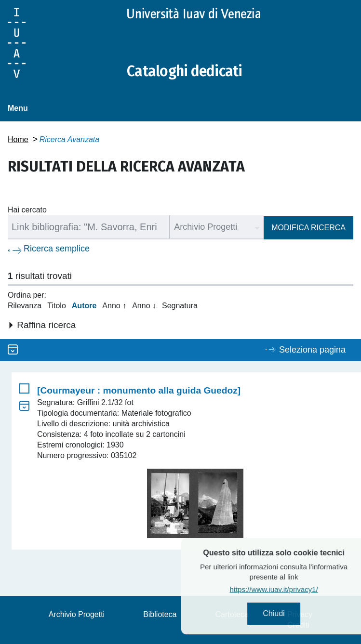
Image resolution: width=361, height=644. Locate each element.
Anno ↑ (114, 306)
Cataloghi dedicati (185, 71)
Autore (84, 306)
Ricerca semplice (57, 249)
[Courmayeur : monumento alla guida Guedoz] (139, 390)
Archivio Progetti (77, 614)
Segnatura (180, 306)
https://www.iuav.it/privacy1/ (291, 589)
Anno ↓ (144, 306)
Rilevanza (25, 306)
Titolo (57, 306)
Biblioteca (160, 614)
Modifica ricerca (308, 228)
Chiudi (291, 613)
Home (18, 139)
